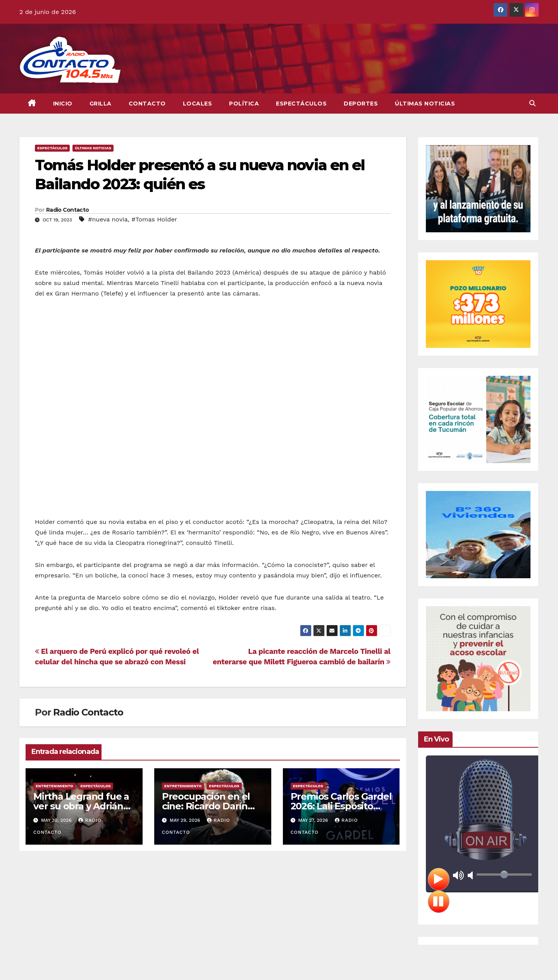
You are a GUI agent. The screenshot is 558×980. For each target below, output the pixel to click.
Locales (198, 104)
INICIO (63, 104)
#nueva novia (108, 219)
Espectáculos (301, 104)
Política (244, 104)
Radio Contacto (67, 210)
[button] (532, 103)
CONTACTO (147, 104)
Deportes (361, 104)
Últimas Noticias (425, 104)
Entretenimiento (54, 786)
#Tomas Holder (154, 219)
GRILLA (101, 104)
